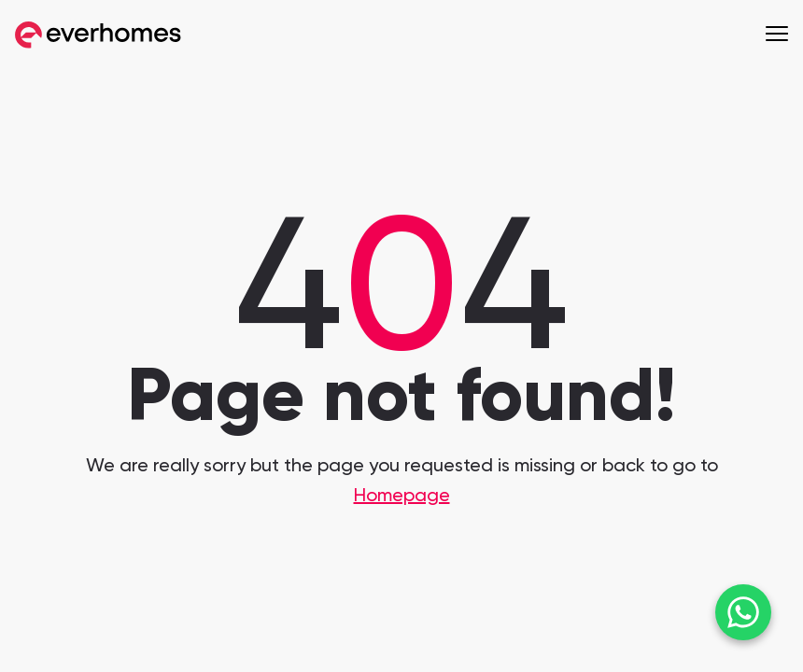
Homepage (402, 497)
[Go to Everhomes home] (98, 35)
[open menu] (777, 33)
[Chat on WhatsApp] (743, 612)
